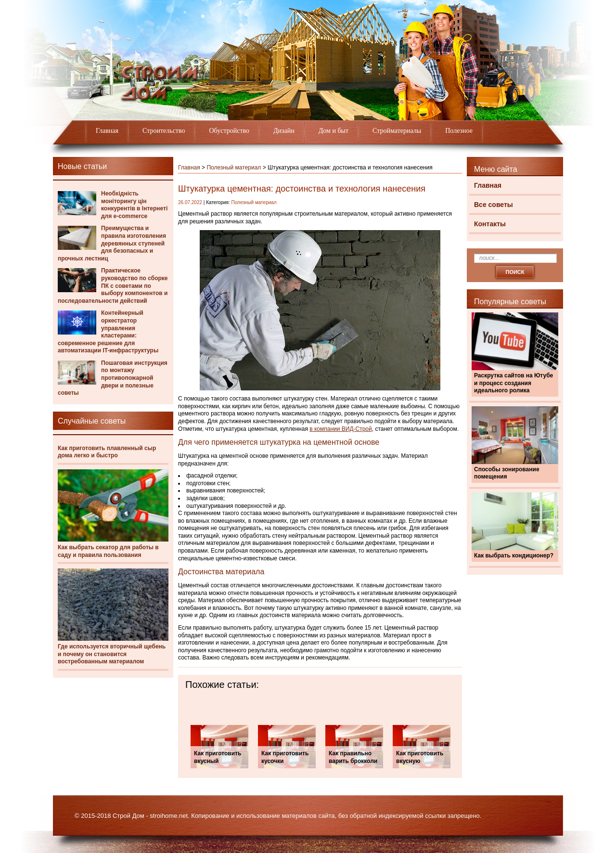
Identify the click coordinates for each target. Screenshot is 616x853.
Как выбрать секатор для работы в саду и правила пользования (108, 551)
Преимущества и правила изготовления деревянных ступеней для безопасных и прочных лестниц (112, 243)
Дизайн (284, 131)
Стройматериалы (397, 131)
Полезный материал (234, 168)
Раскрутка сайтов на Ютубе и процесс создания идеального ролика (513, 383)
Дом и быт (334, 131)
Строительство (164, 131)
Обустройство (229, 131)
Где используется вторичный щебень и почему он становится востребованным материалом (112, 654)
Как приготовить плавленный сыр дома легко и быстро (107, 452)
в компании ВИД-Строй (341, 429)
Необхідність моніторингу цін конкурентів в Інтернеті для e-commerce (134, 205)
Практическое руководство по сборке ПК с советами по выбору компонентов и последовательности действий (113, 285)
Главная (107, 131)
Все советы (494, 205)
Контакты (490, 224)
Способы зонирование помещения (507, 473)
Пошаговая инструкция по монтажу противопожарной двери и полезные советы (113, 378)
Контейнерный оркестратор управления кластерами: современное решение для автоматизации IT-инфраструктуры (108, 332)
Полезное (459, 131)
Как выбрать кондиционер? (514, 556)
